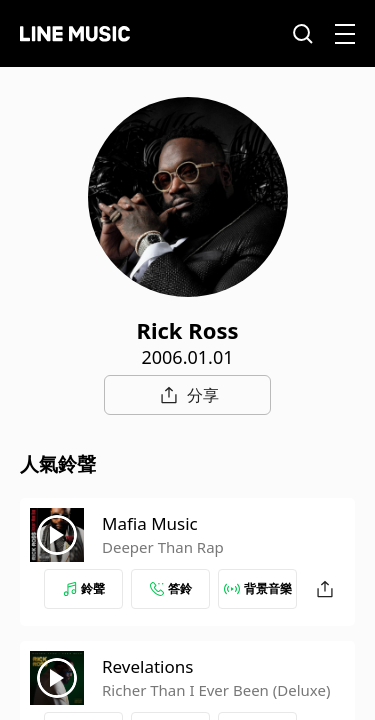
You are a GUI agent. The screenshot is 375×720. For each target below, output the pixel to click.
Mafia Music (150, 523)
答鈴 (171, 588)
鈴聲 (84, 588)
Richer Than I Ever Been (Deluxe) (216, 690)
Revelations (147, 666)
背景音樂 (258, 588)
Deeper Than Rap (163, 547)
